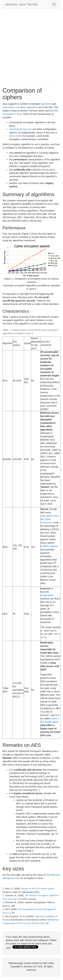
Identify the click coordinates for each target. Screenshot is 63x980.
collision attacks (50, 546)
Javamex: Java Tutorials (21, 4)
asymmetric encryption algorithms (20, 107)
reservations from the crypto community (50, 519)
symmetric (46, 104)
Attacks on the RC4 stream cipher (37, 889)
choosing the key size (20, 129)
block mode (15, 136)
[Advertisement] (32, 44)
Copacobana (47, 595)
